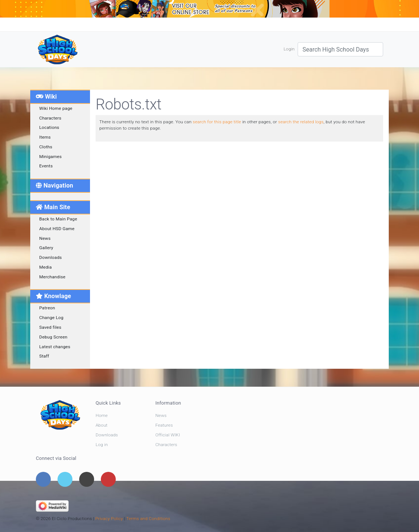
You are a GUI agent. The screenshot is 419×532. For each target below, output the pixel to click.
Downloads (51, 257)
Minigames (50, 157)
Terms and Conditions (148, 519)
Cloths (46, 147)
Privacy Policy (109, 519)
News (45, 238)
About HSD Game (57, 229)
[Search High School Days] (340, 49)
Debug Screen (53, 337)
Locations (49, 127)
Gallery (46, 248)
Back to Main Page (58, 219)
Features (164, 425)
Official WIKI (168, 435)
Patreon (47, 308)
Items (45, 137)
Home (102, 415)
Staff (44, 356)
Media (46, 267)
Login (289, 49)
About (102, 425)
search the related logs (301, 122)
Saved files (50, 327)
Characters (50, 118)
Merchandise (52, 277)
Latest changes (55, 347)
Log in (102, 445)
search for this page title (217, 122)
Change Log (51, 318)
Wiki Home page (56, 108)
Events (46, 166)
